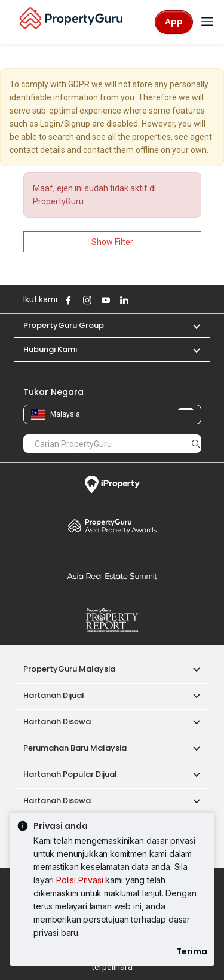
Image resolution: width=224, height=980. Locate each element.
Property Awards (112, 526)
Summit (112, 576)
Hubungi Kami (50, 349)
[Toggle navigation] (207, 22)
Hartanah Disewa (57, 722)
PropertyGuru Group (64, 325)
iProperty (112, 485)
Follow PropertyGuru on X (139, 300)
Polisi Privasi (80, 880)
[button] (191, 325)
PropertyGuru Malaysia (69, 669)
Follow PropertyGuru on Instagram (86, 300)
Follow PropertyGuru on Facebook (67, 300)
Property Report (112, 620)
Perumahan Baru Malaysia (75, 748)
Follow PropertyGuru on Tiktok (153, 300)
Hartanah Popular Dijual (70, 774)
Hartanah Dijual (54, 695)
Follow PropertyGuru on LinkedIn (123, 300)
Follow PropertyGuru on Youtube (105, 300)
